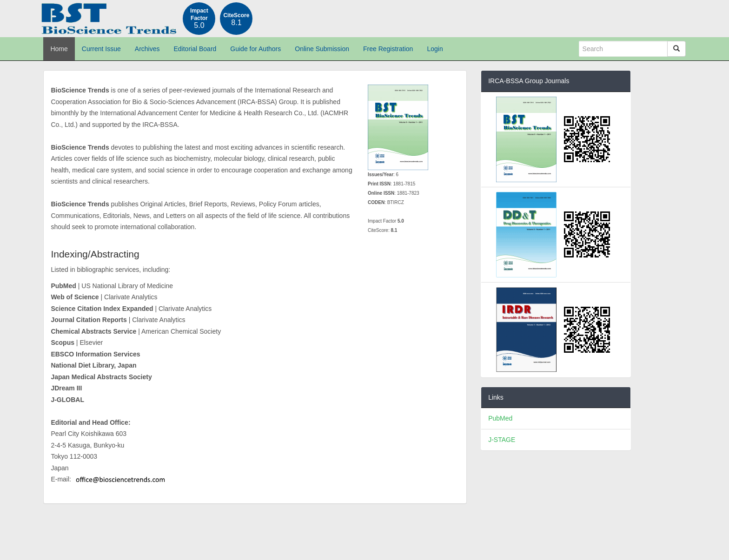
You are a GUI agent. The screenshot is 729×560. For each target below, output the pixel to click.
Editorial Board (195, 49)
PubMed (500, 418)
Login (435, 49)
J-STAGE (502, 440)
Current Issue (101, 49)
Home (59, 49)
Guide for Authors (255, 49)
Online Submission (322, 49)
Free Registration (388, 49)
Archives (147, 49)
